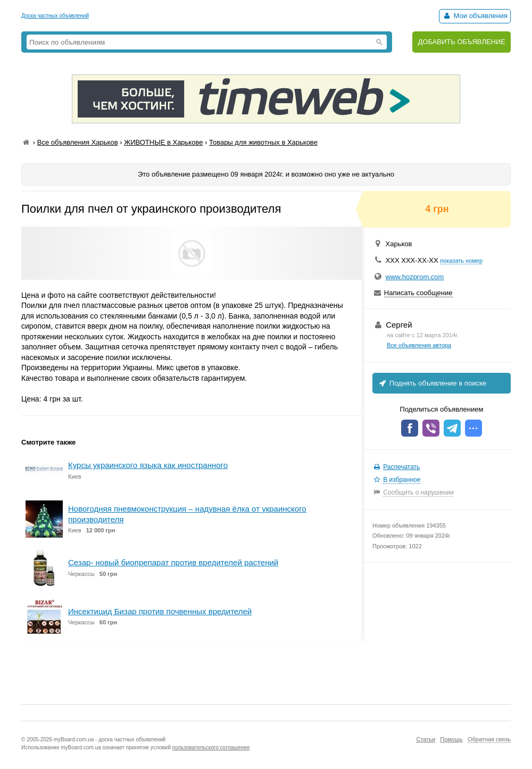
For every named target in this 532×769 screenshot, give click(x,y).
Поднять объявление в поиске (432, 383)
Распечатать (401, 467)
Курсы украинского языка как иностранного (148, 465)
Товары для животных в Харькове (263, 142)
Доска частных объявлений (55, 16)
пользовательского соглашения (211, 747)
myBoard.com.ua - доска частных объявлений (110, 739)
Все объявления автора (419, 345)
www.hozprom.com (415, 277)
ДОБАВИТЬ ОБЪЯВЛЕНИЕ (462, 42)
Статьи (426, 739)
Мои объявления (475, 16)
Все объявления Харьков (78, 142)
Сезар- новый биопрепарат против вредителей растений (173, 562)
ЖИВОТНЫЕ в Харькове (163, 142)
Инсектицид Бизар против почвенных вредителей (160, 611)
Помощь (451, 739)
